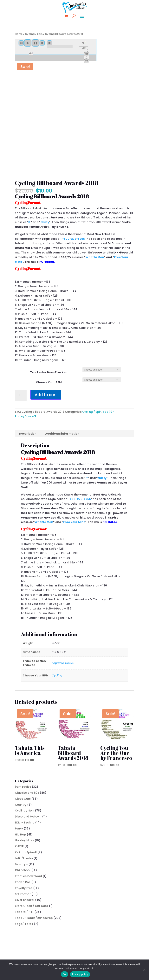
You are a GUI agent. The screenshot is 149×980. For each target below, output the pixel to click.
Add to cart (46, 395)
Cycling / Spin (34, 34)
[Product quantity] (21, 395)
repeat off (86, 61)
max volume (31, 53)
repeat (86, 57)
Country (21, 805)
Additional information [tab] (62, 434)
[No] (144, 970)
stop (49, 43)
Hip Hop (20, 834)
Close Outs (23, 799)
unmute (84, 48)
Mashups (21, 864)
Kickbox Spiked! (26, 852)
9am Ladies (23, 787)
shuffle (86, 50)
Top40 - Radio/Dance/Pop (34, 918)
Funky (19, 829)
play (28, 43)
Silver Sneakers (26, 900)
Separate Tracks (63, 663)
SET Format (23, 894)
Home (19, 34)
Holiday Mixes (24, 840)
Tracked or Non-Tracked (49, 372)
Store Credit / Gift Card (32, 906)
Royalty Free (24, 888)
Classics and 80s (27, 793)
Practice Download (28, 876)
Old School (23, 870)
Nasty (45, 222)
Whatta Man (95, 257)
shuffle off (86, 54)
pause (36, 43)
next (42, 43)
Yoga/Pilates (24, 924)
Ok (65, 974)
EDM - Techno (25, 823)
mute (84, 43)
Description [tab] (28, 434)
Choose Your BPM (49, 382)
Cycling (57, 675)
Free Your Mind (74, 522)
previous (21, 43)
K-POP (19, 846)
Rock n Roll (23, 882)
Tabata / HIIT (24, 912)
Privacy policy (80, 974)
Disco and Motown (28, 817)
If (29, 222)
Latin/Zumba (24, 858)
